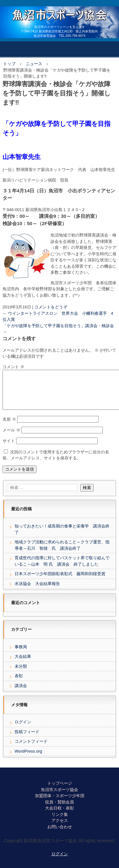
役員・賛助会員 (60, 810)
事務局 (21, 654)
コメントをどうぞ (51, 307)
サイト (9, 448)
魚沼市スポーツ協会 (60, 797)
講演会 (21, 693)
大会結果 (23, 664)
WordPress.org (28, 759)
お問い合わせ (60, 834)
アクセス (60, 828)
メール (11, 438)
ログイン (23, 730)
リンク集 (60, 822)
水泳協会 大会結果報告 (39, 591)
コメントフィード (31, 749)
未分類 (21, 674)
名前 (9, 427)
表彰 (19, 683)
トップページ (60, 791)
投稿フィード (27, 739)
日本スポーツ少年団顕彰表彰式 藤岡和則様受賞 (60, 581)
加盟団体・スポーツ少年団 (60, 803)
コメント (13, 367)
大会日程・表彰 (60, 816)
